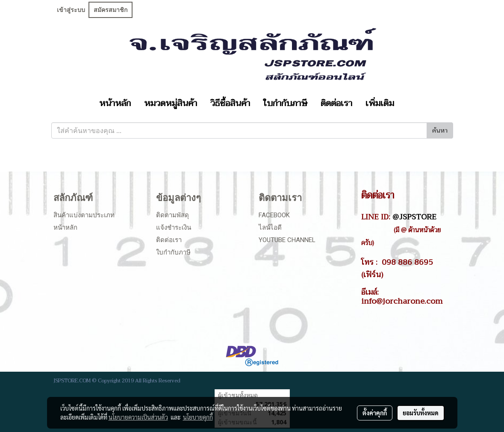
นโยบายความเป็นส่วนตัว (138, 417)
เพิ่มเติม (380, 104)
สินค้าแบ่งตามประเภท (84, 215)
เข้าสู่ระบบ (71, 10)
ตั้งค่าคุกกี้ (375, 413)
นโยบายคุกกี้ (198, 417)
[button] (408, 104)
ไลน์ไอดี (270, 228)
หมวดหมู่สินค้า (171, 104)
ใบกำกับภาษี (285, 104)
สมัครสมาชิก (111, 10)
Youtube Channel (287, 240)
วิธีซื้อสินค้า (230, 104)
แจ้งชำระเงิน (174, 228)
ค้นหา (440, 131)
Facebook (274, 215)
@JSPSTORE (414, 217)
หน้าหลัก (115, 104)
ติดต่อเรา (336, 104)
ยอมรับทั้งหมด (421, 413)
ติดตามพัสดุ (172, 215)
